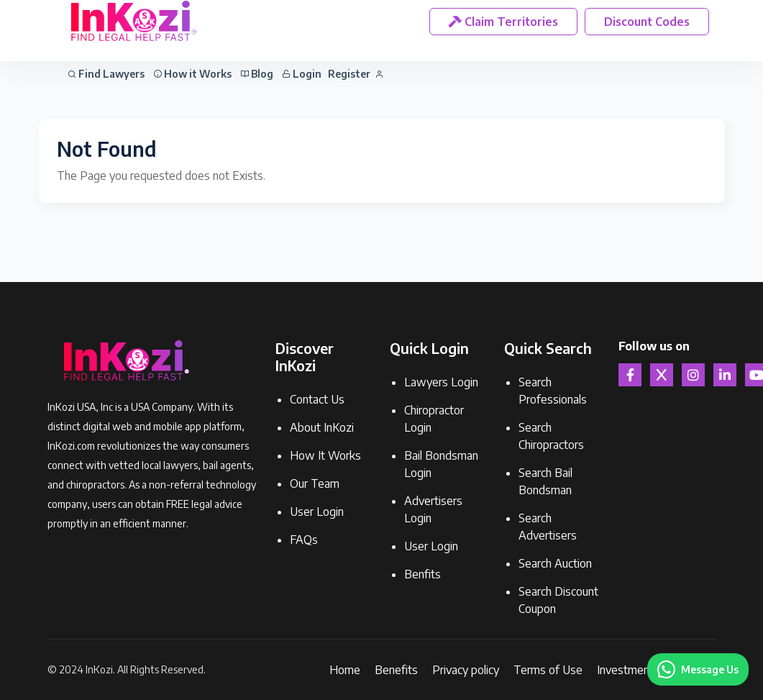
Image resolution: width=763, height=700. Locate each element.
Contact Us (317, 399)
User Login (317, 512)
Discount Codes (647, 22)
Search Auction (555, 563)
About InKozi (322, 427)
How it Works (192, 74)
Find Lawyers (106, 74)
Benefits (396, 670)
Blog (257, 74)
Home (345, 670)
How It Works (325, 455)
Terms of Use (548, 670)
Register (356, 74)
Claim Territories (503, 22)
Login (302, 74)
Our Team (315, 483)
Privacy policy (466, 670)
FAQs (304, 540)
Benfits (422, 574)
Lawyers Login (441, 382)
